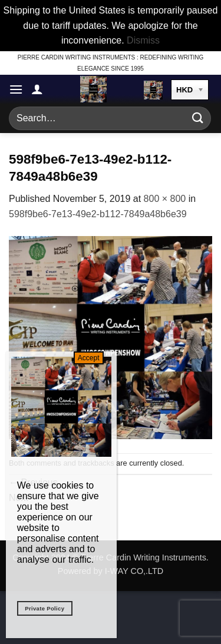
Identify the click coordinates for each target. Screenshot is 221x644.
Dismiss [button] (143, 40)
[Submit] (198, 118)
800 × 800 (165, 199)
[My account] (37, 89)
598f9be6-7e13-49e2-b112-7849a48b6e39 (98, 214)
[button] (16, 89)
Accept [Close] (89, 358)
